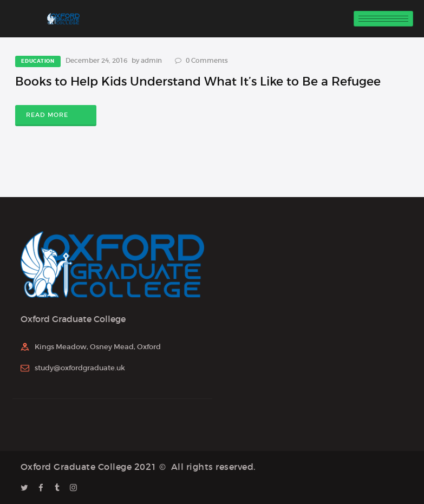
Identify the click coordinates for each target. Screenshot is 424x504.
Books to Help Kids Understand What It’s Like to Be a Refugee (198, 82)
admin (152, 60)
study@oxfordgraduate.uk (80, 368)
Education (38, 61)
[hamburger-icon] (383, 19)
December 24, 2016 (96, 60)
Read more (47, 115)
